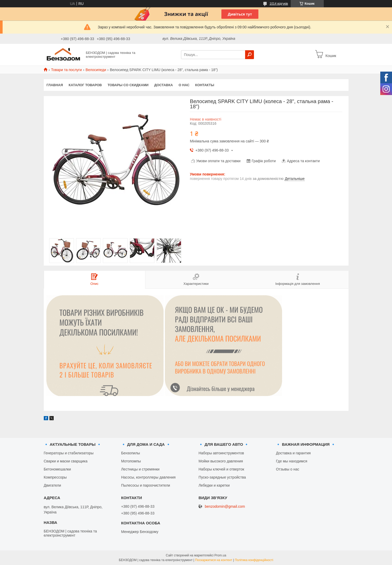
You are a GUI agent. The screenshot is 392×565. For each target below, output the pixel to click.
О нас (184, 85)
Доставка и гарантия (293, 453)
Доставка (164, 85)
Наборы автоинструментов (221, 453)
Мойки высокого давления (221, 461)
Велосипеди (96, 70)
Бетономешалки (57, 469)
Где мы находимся (291, 461)
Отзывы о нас (287, 469)
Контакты (205, 85)
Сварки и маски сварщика (66, 461)
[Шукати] (250, 55)
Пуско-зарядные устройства (222, 477)
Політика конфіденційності (254, 560)
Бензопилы (130, 453)
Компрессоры (55, 477)
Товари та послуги (66, 70)
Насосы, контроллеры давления (148, 477)
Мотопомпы (131, 461)
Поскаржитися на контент (214, 560)
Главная (55, 85)
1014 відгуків (279, 4)
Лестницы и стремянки (140, 469)
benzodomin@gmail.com (225, 507)
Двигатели (52, 485)
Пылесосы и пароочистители (146, 485)
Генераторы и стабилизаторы (69, 453)
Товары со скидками (128, 85)
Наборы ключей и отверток (221, 469)
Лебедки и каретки (214, 485)
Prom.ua (220, 555)
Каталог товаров (85, 85)
